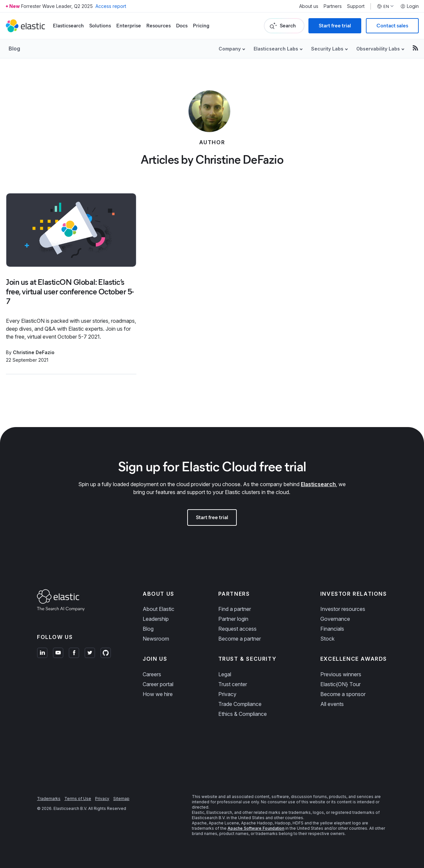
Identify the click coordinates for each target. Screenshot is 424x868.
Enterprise (129, 26)
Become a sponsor (343, 694)
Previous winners (341, 674)
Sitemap (121, 799)
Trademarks (49, 799)
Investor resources (343, 609)
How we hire (158, 694)
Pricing (201, 26)
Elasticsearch (68, 26)
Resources (159, 26)
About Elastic (159, 609)
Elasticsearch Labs (276, 49)
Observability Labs (378, 49)
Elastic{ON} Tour (340, 684)
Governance (335, 619)
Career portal (158, 684)
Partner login (233, 619)
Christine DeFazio (34, 352)
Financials (332, 629)
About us (309, 6)
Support (356, 6)
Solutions (100, 26)
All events (332, 704)
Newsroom (156, 639)
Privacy (227, 694)
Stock (327, 639)
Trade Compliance (240, 704)
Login (409, 6)
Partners (333, 6)
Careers (152, 674)
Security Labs (327, 49)
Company (230, 49)
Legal (225, 674)
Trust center (233, 684)
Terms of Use (78, 799)
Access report (111, 6)
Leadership (156, 619)
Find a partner (235, 609)
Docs (182, 26)
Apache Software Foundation (256, 828)
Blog (14, 49)
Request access (237, 629)
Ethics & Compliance (243, 714)
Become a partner (240, 639)
